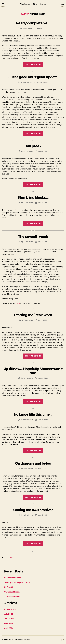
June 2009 (9, 619)
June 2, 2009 (43, 515)
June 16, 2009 (43, 420)
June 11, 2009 (43, 468)
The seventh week (33, 237)
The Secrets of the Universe (33, 4)
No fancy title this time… (33, 414)
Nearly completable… (33, 23)
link (18, 303)
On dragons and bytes (33, 463)
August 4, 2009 (43, 82)
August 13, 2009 (43, 28)
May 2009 (9, 623)
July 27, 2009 (43, 151)
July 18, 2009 (43, 203)
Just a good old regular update (33, 77)
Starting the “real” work (33, 315)
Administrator (27, 28)
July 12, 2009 (43, 242)
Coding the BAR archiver (33, 510)
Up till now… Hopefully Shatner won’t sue (33, 371)
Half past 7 (33, 146)
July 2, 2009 (43, 320)
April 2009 (9, 628)
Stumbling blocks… (33, 197)
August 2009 (10, 609)
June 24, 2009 (43, 378)
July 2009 (9, 614)
